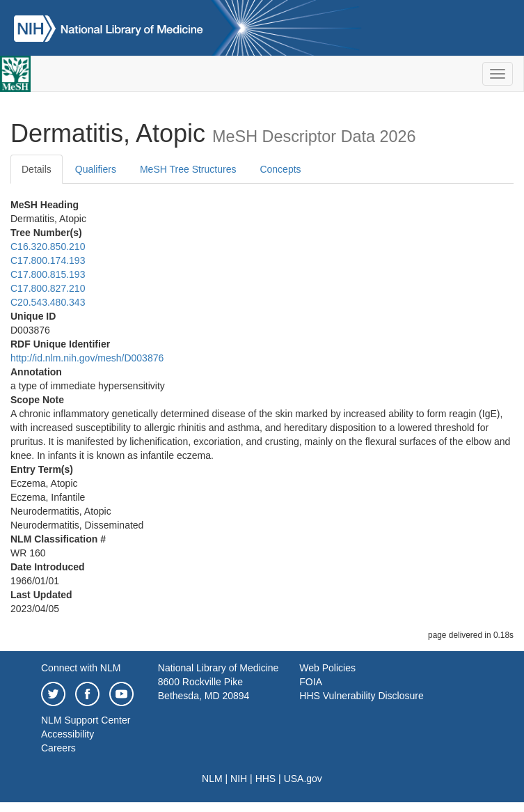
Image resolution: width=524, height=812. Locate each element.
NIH (239, 779)
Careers (58, 748)
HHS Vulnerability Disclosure (361, 696)
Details (37, 169)
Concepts (280, 169)
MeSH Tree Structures (188, 169)
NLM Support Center (86, 720)
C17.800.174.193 (48, 260)
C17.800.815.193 (48, 274)
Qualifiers (96, 169)
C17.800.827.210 (48, 288)
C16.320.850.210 (48, 247)
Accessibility (68, 734)
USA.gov (303, 779)
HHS (266, 779)
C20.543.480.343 (48, 302)
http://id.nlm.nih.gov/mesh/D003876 (87, 358)
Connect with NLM (81, 668)
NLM (212, 779)
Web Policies (327, 668)
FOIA (311, 682)
